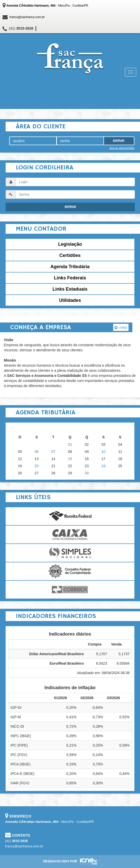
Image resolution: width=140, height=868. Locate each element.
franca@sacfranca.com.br (27, 17)
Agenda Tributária (70, 267)
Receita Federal (70, 516)
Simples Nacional (70, 553)
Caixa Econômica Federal (70, 535)
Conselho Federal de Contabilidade (70, 571)
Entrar (119, 141)
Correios (70, 590)
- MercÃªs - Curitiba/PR (47, 6)
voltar (121, 327)
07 (53, 452)
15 (70, 459)
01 (70, 444)
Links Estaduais (70, 289)
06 (37, 452)
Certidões (70, 255)
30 (87, 473)
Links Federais (70, 278)
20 (37, 466)
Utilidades (70, 300)
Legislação (70, 244)
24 (103, 466)
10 (103, 452)
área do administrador (122, 148)
